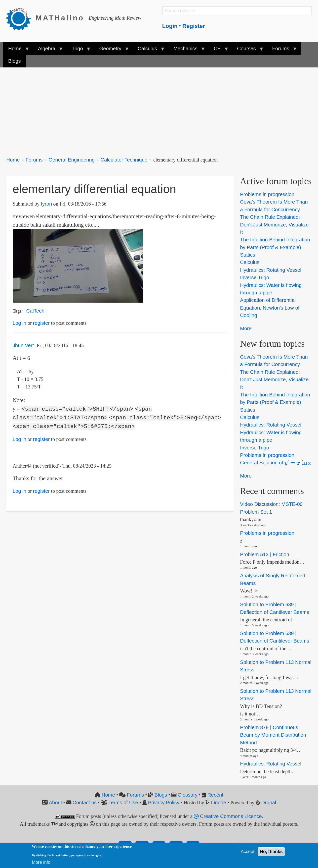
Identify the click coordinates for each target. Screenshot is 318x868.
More (246, 328)
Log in (20, 323)
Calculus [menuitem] (149, 50)
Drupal (269, 803)
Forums (34, 160)
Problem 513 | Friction (265, 554)
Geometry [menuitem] (112, 50)
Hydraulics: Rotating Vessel (271, 270)
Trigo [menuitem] (79, 50)
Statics (248, 255)
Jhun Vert (23, 345)
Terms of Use (123, 803)
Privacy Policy (164, 803)
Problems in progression (267, 194)
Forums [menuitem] (282, 50)
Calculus (250, 263)
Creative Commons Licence (228, 816)
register (41, 323)
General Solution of (276, 463)
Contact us (85, 803)
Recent (215, 795)
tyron (46, 204)
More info (41, 862)
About (56, 803)
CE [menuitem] (219, 50)
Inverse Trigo (255, 277)
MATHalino (60, 18)
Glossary (188, 795)
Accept (248, 852)
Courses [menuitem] (248, 50)
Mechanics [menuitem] (187, 50)
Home (13, 160)
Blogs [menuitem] (15, 61)
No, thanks (271, 852)
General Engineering (72, 160)
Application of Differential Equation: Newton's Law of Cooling (270, 308)
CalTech (35, 311)
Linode (219, 803)
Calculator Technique (124, 160)
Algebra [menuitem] (48, 50)
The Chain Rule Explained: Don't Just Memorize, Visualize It (274, 225)
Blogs (161, 795)
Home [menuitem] (16, 50)
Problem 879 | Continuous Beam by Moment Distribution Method (273, 735)
